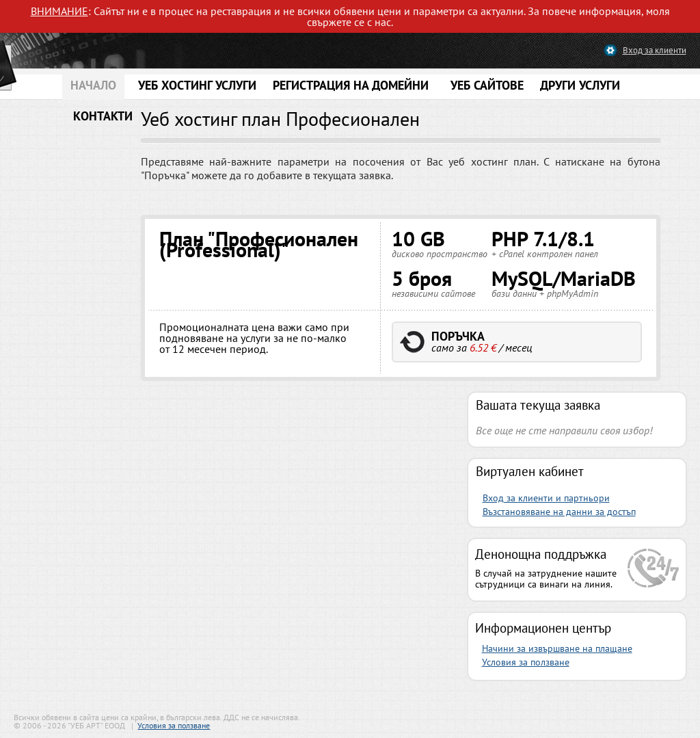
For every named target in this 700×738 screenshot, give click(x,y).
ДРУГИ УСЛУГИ (580, 85)
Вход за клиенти (655, 50)
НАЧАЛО (93, 85)
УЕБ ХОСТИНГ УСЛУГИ (197, 85)
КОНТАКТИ (103, 116)
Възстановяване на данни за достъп (559, 512)
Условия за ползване (526, 662)
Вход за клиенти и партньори (546, 498)
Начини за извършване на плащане (557, 648)
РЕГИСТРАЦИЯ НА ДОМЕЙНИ (351, 85)
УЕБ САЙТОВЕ (487, 85)
